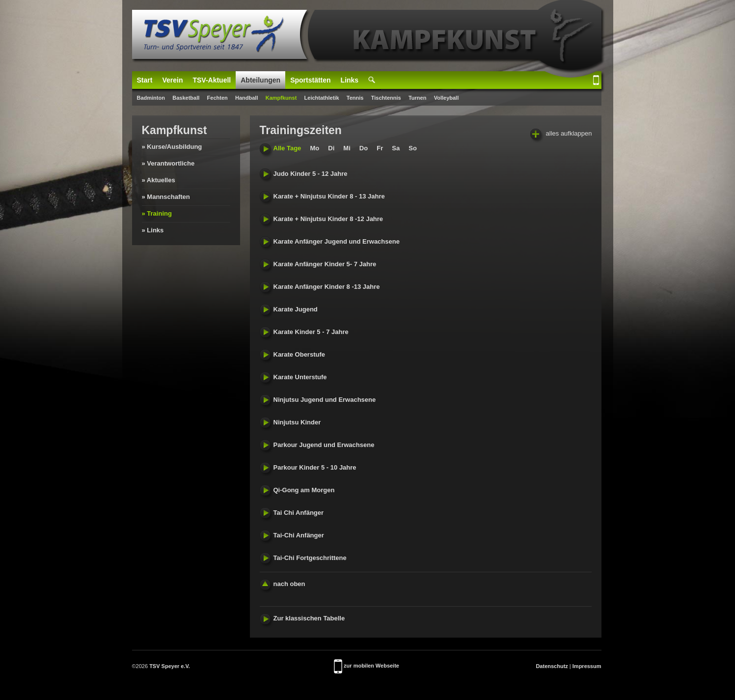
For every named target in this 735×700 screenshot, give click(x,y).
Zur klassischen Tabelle (302, 618)
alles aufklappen (561, 134)
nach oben (283, 584)
